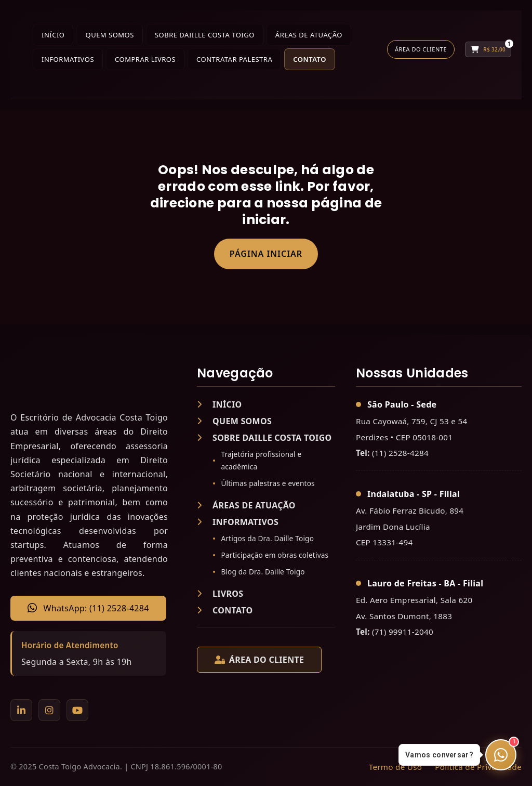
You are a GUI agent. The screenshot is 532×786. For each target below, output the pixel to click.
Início (53, 35)
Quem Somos (109, 35)
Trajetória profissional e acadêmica (261, 460)
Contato (310, 59)
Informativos (68, 59)
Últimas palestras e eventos (268, 483)
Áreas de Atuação (309, 35)
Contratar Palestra (234, 59)
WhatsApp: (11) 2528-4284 (88, 608)
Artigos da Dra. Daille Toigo (267, 538)
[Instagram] (49, 710)
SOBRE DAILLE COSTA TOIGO (264, 438)
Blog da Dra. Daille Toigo (263, 572)
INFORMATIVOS (238, 522)
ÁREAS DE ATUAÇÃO (246, 505)
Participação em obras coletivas (275, 555)
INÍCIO (219, 404)
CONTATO (225, 610)
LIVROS (220, 594)
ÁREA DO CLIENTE (259, 660)
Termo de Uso (396, 767)
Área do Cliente (421, 49)
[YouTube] (77, 710)
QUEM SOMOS (234, 421)
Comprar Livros (145, 59)
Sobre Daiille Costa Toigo (205, 35)
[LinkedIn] (21, 710)
